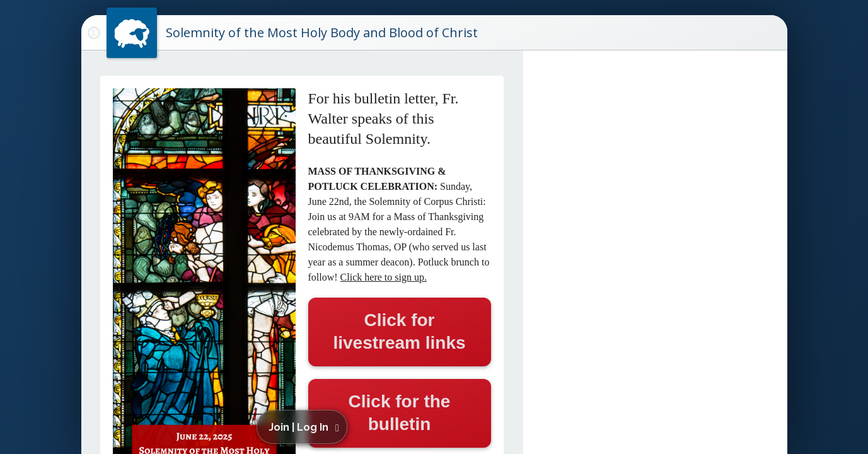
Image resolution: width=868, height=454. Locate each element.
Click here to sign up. (384, 277)
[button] (304, 427)
